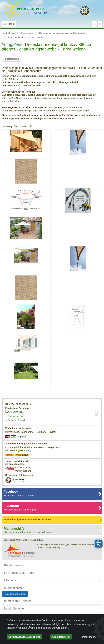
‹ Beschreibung (11, 59)
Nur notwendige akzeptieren (25, 637)
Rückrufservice (16, 416)
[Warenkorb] (100, 24)
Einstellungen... (89, 637)
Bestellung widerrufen (15, 594)
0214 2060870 (15, 412)
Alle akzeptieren (61, 637)
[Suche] (94, 24)
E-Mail (16, 420)
